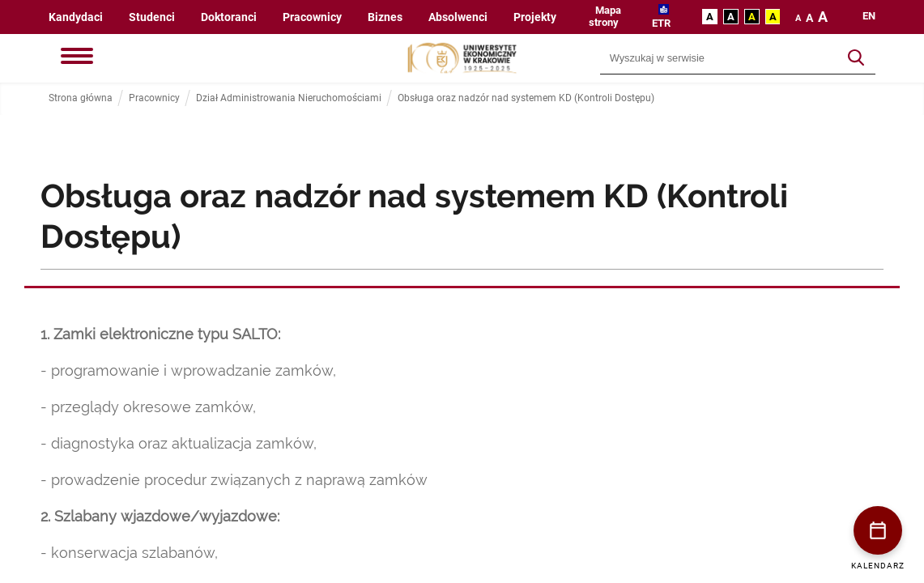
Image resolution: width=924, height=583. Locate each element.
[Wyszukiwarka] (719, 58)
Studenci (152, 17)
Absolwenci (458, 17)
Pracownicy (312, 17)
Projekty (535, 17)
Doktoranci (229, 17)
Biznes (385, 17)
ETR (661, 23)
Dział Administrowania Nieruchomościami (289, 98)
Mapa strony (605, 16)
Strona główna (81, 98)
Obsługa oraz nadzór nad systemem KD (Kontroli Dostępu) (526, 98)
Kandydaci (76, 17)
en (869, 16)
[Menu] (77, 57)
